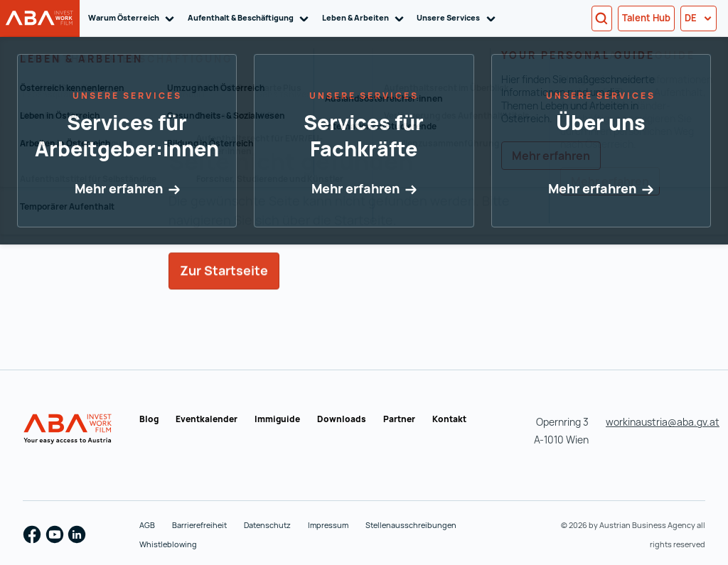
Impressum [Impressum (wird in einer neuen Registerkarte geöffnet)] (328, 525)
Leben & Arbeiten (365, 18)
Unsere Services (458, 18)
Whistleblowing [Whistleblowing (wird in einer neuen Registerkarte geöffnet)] (168, 544)
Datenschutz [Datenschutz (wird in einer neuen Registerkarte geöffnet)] (267, 525)
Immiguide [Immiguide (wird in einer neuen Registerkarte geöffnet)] (277, 419)
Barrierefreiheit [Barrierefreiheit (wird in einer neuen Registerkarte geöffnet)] (199, 525)
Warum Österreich (134, 18)
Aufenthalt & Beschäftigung (251, 18)
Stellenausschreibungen (411, 525)
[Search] (602, 18)
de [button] (698, 18)
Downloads (342, 419)
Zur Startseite (224, 291)
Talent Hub (646, 18)
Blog (149, 419)
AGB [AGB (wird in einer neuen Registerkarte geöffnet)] (147, 525)
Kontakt (449, 419)
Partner (399, 419)
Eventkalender (207, 419)
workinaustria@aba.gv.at (663, 422)
